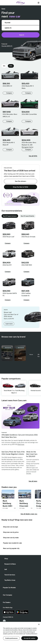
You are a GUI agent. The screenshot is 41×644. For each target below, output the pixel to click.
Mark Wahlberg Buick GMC (8, 503)
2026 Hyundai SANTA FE (10, 294)
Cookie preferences (11, 638)
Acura (31, 354)
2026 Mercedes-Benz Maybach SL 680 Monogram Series (29, 145)
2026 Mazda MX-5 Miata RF (9, 144)
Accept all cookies (30, 638)
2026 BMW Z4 (7, 86)
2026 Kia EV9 (7, 265)
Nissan (20, 358)
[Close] (39, 624)
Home (3, 9)
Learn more (9, 324)
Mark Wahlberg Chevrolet (24, 503)
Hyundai (7, 358)
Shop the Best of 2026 (20, 187)
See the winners (21, 181)
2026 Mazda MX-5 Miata (28, 87)
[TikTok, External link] (4, 621)
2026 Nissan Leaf (8, 237)
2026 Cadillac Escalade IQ (26, 294)
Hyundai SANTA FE (7, 46)
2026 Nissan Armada (28, 237)
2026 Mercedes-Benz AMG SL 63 (10, 115)
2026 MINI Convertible (29, 114)
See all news (34, 481)
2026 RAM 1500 (27, 265)
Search (20, 35)
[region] (20, 633)
